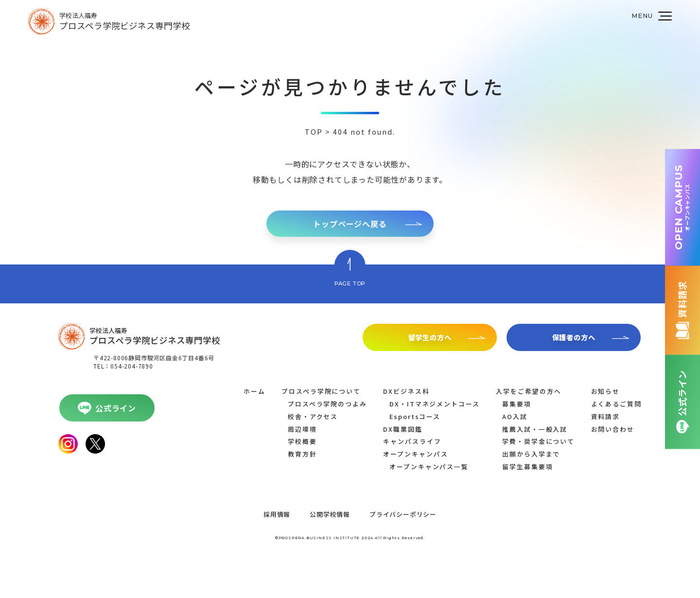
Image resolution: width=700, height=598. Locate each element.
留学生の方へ (430, 337)
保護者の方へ (574, 337)
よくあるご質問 (616, 404)
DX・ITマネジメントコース (435, 404)
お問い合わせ (613, 429)
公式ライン (116, 408)
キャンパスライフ (412, 441)
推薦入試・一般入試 (535, 429)
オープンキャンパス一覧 (429, 466)
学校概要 (302, 441)
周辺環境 (302, 429)
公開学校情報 (330, 514)
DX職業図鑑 (403, 429)
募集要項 (517, 404)
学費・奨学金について (538, 441)
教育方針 (302, 454)
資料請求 (606, 416)
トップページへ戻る (350, 224)
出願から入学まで (531, 454)
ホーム (254, 391)
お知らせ (606, 391)
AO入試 (515, 416)
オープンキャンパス (415, 454)
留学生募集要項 (527, 466)
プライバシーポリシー (403, 514)
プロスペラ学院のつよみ (327, 404)
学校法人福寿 (125, 21)
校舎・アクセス (313, 416)
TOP (314, 132)
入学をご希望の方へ (528, 391)
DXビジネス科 (406, 391)
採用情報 (277, 514)
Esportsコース (415, 416)
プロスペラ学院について (321, 391)
